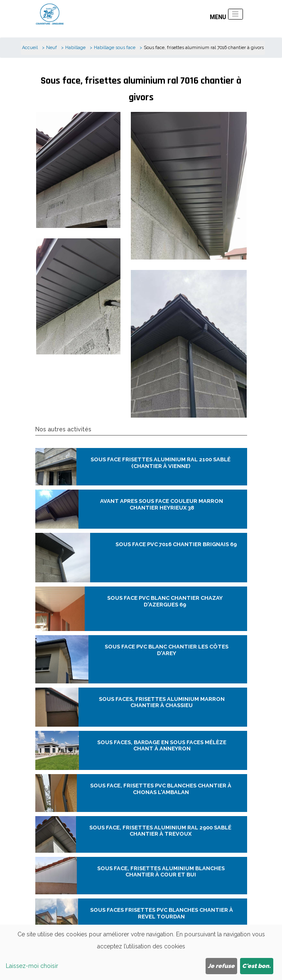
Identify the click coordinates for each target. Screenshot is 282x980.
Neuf (51, 48)
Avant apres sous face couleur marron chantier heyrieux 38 (162, 504)
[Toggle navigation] (235, 14)
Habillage (75, 48)
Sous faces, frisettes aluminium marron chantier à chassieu (162, 702)
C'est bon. (256, 966)
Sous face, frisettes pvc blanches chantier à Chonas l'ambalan (161, 789)
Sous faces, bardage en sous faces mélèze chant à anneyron (162, 746)
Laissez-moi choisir (32, 966)
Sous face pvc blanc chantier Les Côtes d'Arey (167, 650)
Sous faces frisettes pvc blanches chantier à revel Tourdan (162, 913)
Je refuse (221, 966)
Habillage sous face (115, 48)
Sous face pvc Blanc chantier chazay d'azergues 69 (165, 601)
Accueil (30, 48)
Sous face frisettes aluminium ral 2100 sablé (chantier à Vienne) (161, 463)
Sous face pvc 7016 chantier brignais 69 (176, 544)
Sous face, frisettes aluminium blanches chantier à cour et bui (161, 872)
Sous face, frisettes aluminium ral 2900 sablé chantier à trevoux (160, 831)
